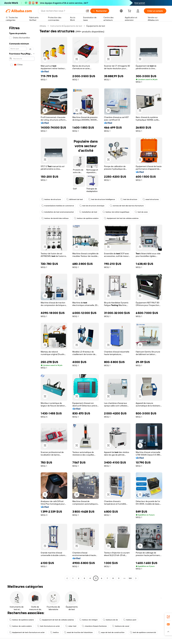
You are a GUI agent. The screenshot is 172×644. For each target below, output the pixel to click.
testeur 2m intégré (88, 620)
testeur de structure (51, 199)
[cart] (130, 11)
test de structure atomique (92, 206)
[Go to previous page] (67, 578)
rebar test (71, 626)
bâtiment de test (75, 199)
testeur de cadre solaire (20, 626)
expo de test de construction (111, 632)
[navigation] (22, 302)
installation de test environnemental (58, 212)
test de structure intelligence (102, 199)
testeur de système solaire (86, 218)
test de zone (141, 212)
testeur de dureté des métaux (55, 218)
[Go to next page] (136, 578)
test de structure (129, 199)
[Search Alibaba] (62, 11)
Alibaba (43, 26)
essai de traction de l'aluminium (78, 632)
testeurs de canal (121, 626)
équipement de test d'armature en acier (27, 632)
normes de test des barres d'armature (127, 206)
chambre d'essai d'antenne (94, 626)
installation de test (88, 212)
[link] (168, 617)
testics (54, 632)
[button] (87, 11)
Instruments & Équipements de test (66, 26)
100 (130, 578)
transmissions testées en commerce (58, 206)
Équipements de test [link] (96, 26)
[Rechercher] (100, 11)
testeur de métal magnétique (116, 212)
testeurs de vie (110, 620)
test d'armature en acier (49, 626)
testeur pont (130, 620)
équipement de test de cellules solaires (121, 218)
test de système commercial (143, 632)
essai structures (151, 199)
